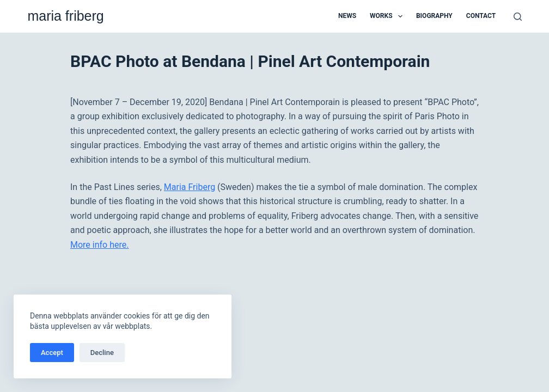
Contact (481, 16)
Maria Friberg (190, 187)
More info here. (99, 245)
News (347, 16)
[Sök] (518, 17)
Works (388, 16)
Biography (434, 16)
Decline (102, 353)
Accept (52, 353)
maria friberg (65, 16)
